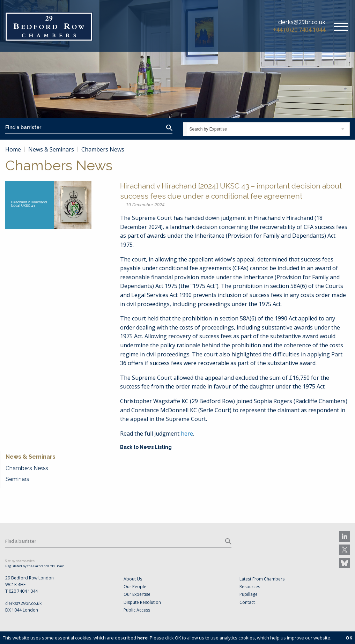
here (187, 434)
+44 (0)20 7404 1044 (299, 30)
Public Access (137, 610)
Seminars (17, 479)
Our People (135, 587)
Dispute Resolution (142, 602)
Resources (250, 587)
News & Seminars (51, 149)
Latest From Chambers (262, 579)
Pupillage (249, 594)
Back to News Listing (146, 447)
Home (13, 149)
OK (349, 638)
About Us (133, 579)
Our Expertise (137, 594)
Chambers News (27, 468)
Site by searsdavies (20, 561)
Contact (247, 602)
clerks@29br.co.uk (302, 22)
